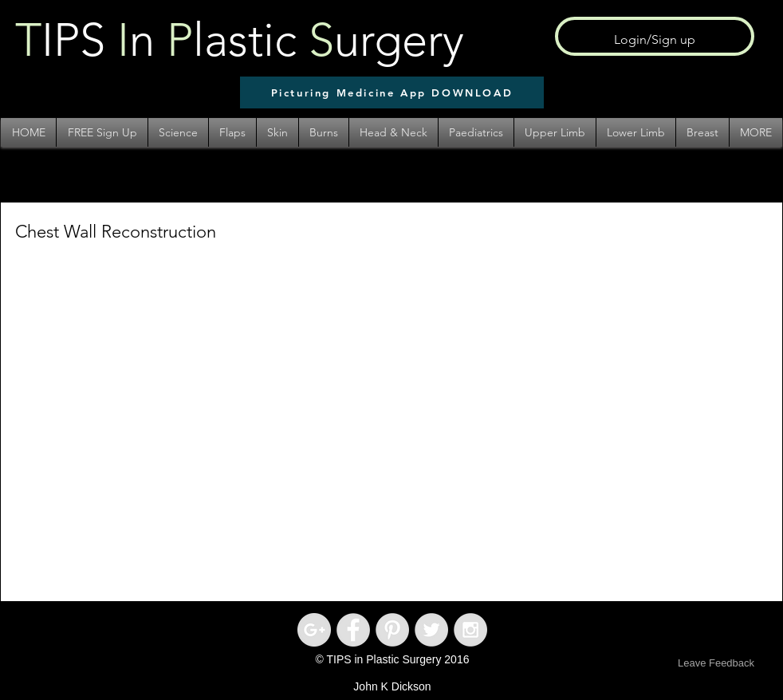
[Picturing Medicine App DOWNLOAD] (392, 92)
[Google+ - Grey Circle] (314, 630)
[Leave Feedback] (716, 664)
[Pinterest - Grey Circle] (392, 630)
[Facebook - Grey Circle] (353, 630)
